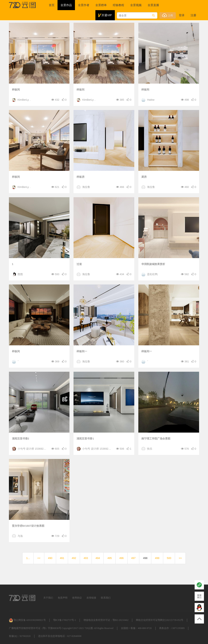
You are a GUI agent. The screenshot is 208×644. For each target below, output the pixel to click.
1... (28, 558)
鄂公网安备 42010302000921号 (27, 620)
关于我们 (48, 598)
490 (50, 558)
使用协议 (77, 598)
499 (157, 558)
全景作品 (66, 5)
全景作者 (84, 5)
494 (98, 558)
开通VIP (105, 15)
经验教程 (118, 5)
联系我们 (106, 598)
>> (180, 558)
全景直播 (153, 5)
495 (110, 558)
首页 (52, 5)
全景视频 (136, 5)
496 (122, 558)
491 (62, 558)
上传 (168, 15)
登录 (182, 15)
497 (133, 558)
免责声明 (63, 598)
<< (39, 558)
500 (169, 558)
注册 (193, 15)
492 (74, 558)
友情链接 (91, 598)
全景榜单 (101, 5)
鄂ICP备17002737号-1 (65, 620)
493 (86, 558)
